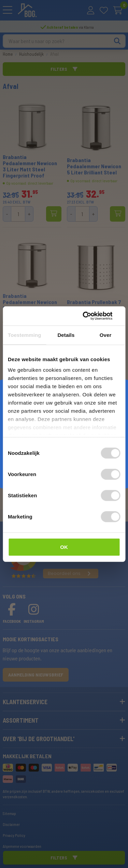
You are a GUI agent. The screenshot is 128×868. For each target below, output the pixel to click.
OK (64, 547)
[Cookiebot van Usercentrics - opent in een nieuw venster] (91, 316)
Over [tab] (106, 335)
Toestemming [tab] (25, 335)
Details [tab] (66, 335)
